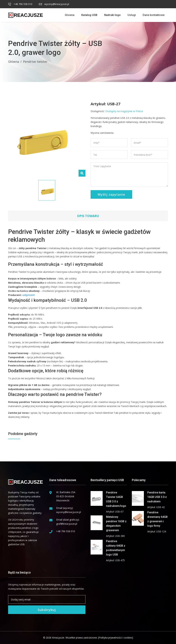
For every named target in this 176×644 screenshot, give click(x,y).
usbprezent (29, 295)
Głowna (70, 15)
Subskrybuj (47, 610)
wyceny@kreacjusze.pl (54, 4)
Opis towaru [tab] (88, 216)
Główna (14, 62)
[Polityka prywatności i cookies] (116, 638)
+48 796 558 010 (20, 4)
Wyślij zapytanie (111, 194)
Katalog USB (89, 15)
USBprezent (15, 532)
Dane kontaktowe (154, 15)
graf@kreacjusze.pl (67, 524)
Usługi (132, 15)
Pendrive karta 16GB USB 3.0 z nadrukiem (157, 497)
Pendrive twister (35, 62)
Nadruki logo (112, 15)
